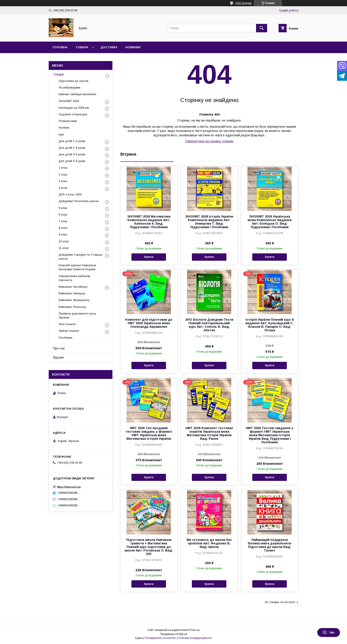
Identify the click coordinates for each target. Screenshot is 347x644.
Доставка (109, 47)
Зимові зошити (69, 331)
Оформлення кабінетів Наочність (74, 278)
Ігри (61, 134)
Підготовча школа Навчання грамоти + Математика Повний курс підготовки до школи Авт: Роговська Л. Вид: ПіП (149, 547)
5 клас (63, 208)
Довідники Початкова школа (79, 201)
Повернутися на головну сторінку (209, 141)
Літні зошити (67, 324)
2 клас (63, 174)
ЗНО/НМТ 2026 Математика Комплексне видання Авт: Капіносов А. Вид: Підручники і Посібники (149, 222)
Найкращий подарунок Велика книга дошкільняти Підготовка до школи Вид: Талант (270, 545)
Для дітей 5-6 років (72, 161)
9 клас (63, 234)
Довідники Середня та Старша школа (80, 257)
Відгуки (58, 357)
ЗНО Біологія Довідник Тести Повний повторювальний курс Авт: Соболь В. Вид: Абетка (209, 325)
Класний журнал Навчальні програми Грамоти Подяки (77, 267)
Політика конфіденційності (195, 638)
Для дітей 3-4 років (72, 148)
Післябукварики (69, 88)
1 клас (63, 168)
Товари (82, 47)
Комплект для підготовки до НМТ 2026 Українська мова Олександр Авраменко (149, 323)
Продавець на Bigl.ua (173, 634)
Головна (60, 47)
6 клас (63, 215)
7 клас (63, 221)
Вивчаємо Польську (72, 307)
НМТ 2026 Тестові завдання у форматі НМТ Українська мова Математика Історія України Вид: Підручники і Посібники (270, 435)
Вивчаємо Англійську (73, 287)
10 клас (64, 241)
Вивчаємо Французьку (74, 300)
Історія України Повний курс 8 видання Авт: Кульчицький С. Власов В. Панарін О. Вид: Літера (270, 325)
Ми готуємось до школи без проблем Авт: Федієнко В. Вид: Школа (209, 543)
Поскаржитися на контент (160, 638)
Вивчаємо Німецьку (72, 293)
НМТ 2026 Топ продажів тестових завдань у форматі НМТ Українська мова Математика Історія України (149, 433)
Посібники (66, 338)
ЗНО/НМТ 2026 (69, 101)
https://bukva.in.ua (69, 487)
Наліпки (64, 128)
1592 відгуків (243, 3)
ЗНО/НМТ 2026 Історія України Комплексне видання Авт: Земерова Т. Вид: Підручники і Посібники (209, 222)
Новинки (133, 47)
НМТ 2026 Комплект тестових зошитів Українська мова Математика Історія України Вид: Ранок (209, 433)
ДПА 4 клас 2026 (70, 194)
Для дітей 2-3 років (72, 141)
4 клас (63, 188)
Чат (329, 632)
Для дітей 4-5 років (72, 154)
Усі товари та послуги (280, 602)
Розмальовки (68, 121)
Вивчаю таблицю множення (77, 94)
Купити (149, 257)
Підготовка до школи (73, 81)
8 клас (63, 228)
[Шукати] (262, 28)
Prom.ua (194, 630)
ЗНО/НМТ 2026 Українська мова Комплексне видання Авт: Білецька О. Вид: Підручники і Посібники (270, 222)
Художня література (73, 114)
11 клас (64, 248)
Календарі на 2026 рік (74, 108)
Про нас (59, 348)
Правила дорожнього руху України (77, 315)
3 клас (63, 181)
